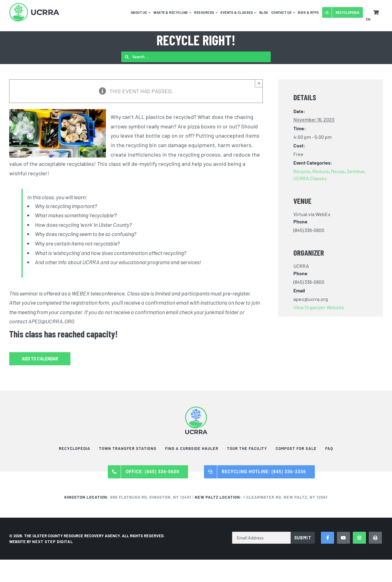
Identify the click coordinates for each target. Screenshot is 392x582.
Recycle (302, 171)
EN (368, 19)
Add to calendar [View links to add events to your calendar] (40, 359)
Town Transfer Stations (128, 448)
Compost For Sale (296, 448)
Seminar (356, 171)
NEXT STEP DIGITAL (53, 542)
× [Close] (259, 83)
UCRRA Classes (310, 178)
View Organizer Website (319, 307)
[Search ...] (196, 57)
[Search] (127, 57)
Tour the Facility (247, 448)
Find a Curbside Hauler (192, 448)
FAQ (329, 448)
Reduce (321, 171)
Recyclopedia (75, 448)
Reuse (338, 171)
